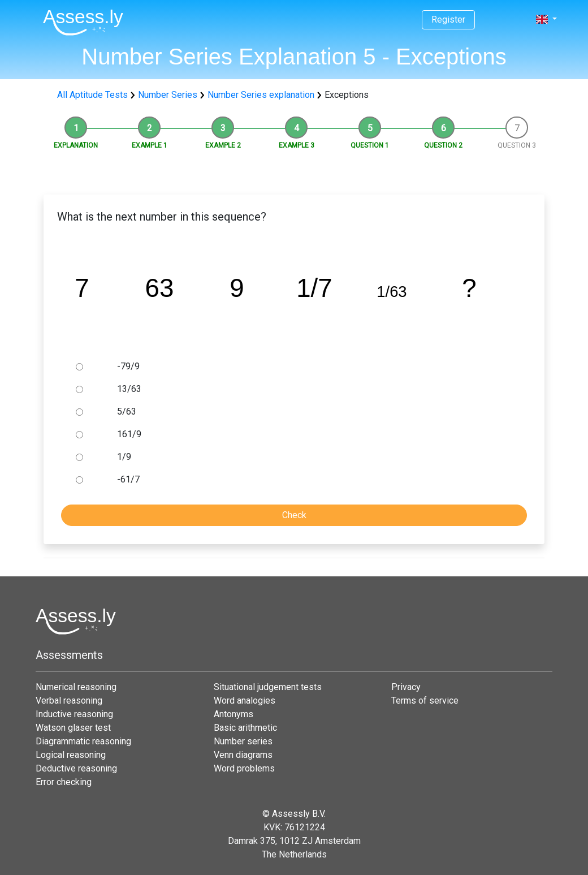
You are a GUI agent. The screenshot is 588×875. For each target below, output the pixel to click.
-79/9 (128, 366)
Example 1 (150, 145)
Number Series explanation (261, 95)
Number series (243, 741)
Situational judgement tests (268, 687)
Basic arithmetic (245, 728)
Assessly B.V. (299, 814)
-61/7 (128, 479)
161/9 (129, 434)
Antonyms (234, 714)
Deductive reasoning (76, 768)
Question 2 (443, 145)
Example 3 (297, 145)
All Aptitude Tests (92, 95)
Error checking (64, 782)
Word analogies (245, 701)
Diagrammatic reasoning (83, 741)
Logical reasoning (71, 755)
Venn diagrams (243, 755)
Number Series (168, 95)
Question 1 (370, 145)
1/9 (124, 457)
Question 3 (517, 145)
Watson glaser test (73, 728)
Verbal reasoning (69, 701)
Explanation (76, 145)
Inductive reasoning (74, 714)
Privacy (406, 687)
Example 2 (223, 145)
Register (448, 20)
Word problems (244, 768)
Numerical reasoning (76, 687)
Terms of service (425, 701)
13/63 (129, 389)
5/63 (127, 411)
